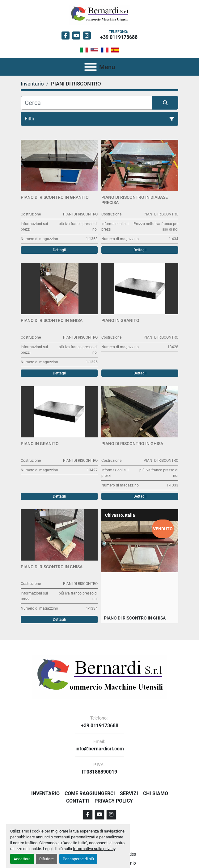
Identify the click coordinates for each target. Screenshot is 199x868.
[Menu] (91, 67)
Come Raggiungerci (90, 793)
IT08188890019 (99, 772)
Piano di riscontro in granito (55, 197)
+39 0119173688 (119, 37)
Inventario (45, 793)
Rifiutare (47, 859)
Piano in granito (120, 320)
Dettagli (59, 250)
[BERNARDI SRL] (100, 677)
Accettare (22, 859)
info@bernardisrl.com (100, 749)
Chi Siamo (156, 793)
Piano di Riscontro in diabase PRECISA (135, 200)
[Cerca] (86, 103)
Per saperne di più (78, 859)
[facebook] (66, 36)
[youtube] (76, 36)
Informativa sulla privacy (94, 849)
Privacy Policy (114, 801)
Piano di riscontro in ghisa (52, 320)
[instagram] (87, 36)
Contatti (78, 801)
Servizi (129, 793)
